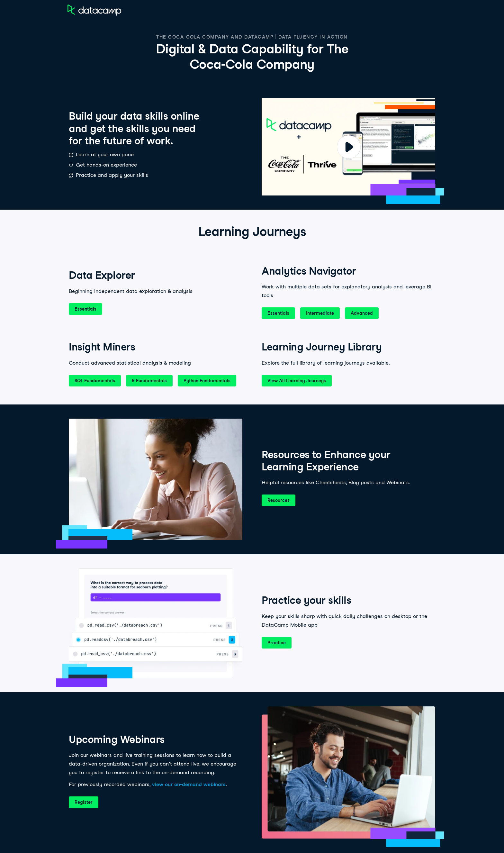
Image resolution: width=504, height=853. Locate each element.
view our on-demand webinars (189, 784)
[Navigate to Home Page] (94, 10)
